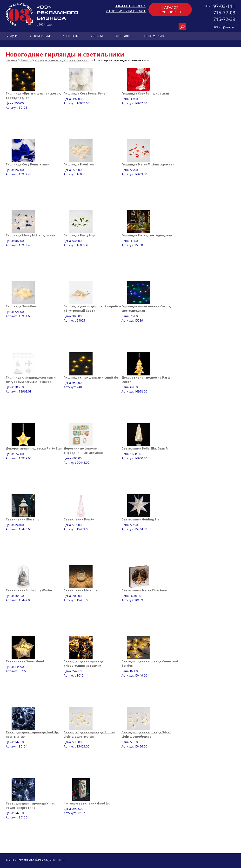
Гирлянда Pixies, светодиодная (147, 235)
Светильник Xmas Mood (25, 661)
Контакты (70, 36)
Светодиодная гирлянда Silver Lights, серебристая (146, 734)
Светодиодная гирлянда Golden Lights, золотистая (89, 734)
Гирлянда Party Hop (79, 235)
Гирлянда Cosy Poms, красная (145, 93)
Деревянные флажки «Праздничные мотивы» (83, 451)
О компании (40, 36)
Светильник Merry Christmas (145, 590)
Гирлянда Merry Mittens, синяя (30, 235)
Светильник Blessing (23, 519)
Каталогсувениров (170, 10)
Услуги (12, 36)
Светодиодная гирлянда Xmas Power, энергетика (30, 806)
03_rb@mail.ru (225, 27)
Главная (12, 60)
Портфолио (154, 36)
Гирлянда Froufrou (79, 164)
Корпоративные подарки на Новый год (63, 60)
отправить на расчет (126, 11)
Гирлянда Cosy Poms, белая (86, 93)
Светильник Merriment (82, 590)
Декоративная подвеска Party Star (34, 448)
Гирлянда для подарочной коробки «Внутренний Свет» (92, 308)
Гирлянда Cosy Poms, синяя (28, 164)
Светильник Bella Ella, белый (145, 448)
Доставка (124, 36)
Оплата (97, 36)
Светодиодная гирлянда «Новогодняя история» (84, 663)
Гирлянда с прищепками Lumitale (91, 377)
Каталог (26, 60)
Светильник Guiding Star (141, 519)
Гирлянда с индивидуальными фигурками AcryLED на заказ (31, 380)
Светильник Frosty (79, 519)
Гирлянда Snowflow (21, 306)
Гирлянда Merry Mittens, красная (148, 164)
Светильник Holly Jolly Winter (29, 590)
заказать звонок (130, 6)
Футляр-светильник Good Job (87, 803)
